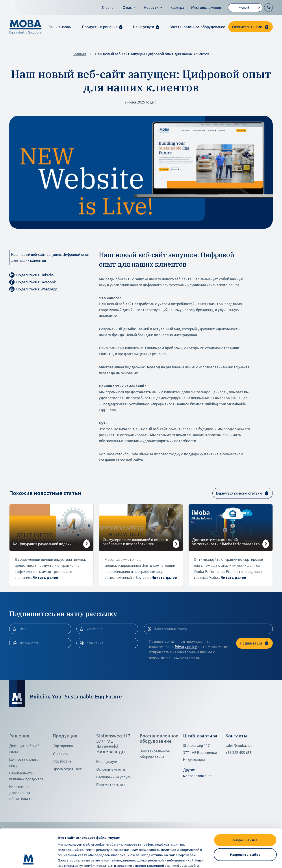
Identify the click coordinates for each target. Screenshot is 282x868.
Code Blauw (139, 454)
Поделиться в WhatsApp (33, 289)
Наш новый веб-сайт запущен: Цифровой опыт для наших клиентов (51, 258)
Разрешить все (245, 804)
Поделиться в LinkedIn (32, 275)
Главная (109, 7)
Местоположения (206, 7)
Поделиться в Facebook (32, 282)
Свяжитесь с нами (247, 27)
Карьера (177, 7)
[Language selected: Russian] (245, 8)
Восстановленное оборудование (197, 27)
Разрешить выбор (245, 819)
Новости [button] (151, 7)
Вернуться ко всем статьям (239, 493)
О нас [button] (127, 7)
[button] (102, 27)
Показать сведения (74, 859)
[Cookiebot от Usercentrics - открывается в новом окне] (29, 859)
